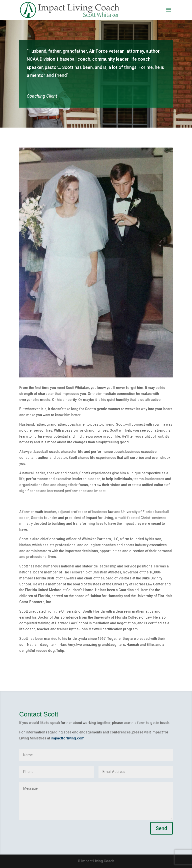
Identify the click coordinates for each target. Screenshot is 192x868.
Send (161, 828)
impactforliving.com (68, 738)
